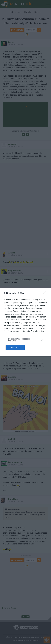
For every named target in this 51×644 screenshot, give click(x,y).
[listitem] (26, 340)
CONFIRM (15, 347)
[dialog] (26, 322)
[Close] (46, 293)
